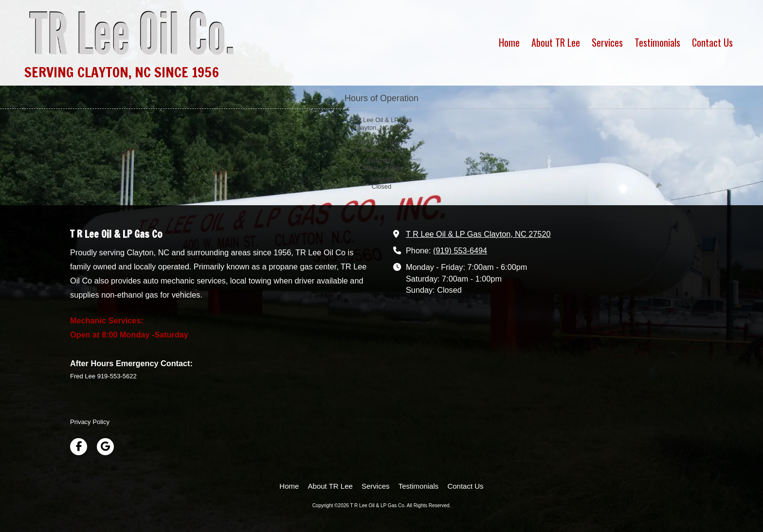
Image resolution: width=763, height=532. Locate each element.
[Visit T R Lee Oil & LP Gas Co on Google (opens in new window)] (105, 447)
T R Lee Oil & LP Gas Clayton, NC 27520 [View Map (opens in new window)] (478, 234)
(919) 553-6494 (460, 250)
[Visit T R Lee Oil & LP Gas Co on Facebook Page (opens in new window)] (79, 447)
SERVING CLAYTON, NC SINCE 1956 (122, 72)
